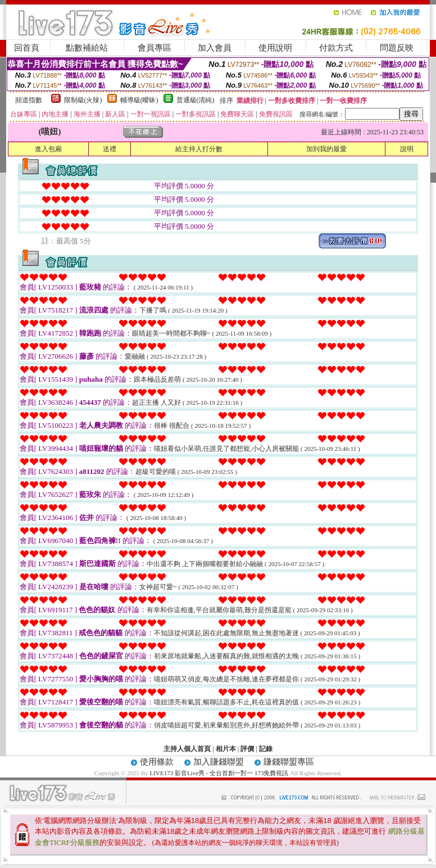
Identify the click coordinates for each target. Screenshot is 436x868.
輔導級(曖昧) (139, 100)
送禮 (110, 149)
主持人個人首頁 (187, 749)
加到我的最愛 (326, 149)
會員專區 (155, 48)
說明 (407, 149)
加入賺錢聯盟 (219, 762)
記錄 (266, 749)
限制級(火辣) (83, 100)
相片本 (226, 749)
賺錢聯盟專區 (289, 762)
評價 (247, 749)
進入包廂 (48, 149)
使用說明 (275, 48)
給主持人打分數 (199, 149)
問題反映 (397, 48)
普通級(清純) (196, 100)
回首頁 (27, 48)
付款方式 (336, 48)
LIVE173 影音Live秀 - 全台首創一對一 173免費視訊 (219, 773)
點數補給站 (87, 48)
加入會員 (215, 48)
